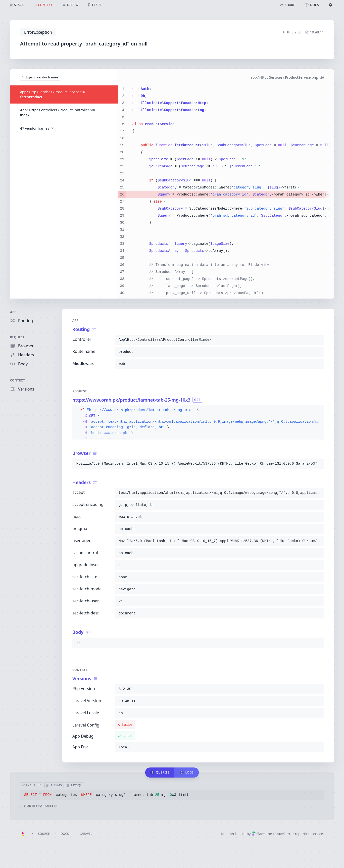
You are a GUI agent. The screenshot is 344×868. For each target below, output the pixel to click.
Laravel (86, 834)
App (13, 312)
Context (18, 380)
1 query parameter (39, 806)
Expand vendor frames (40, 77)
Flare (258, 834)
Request (17, 337)
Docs (65, 834)
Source (44, 834)
